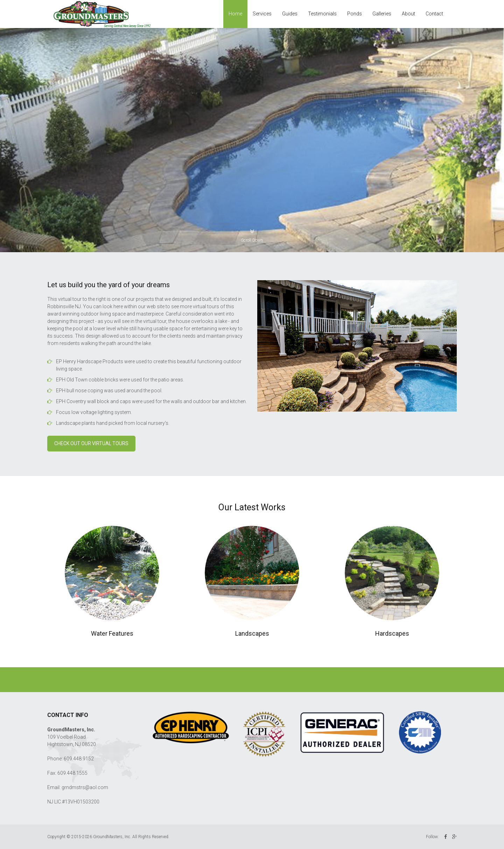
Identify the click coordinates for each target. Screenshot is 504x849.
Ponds (355, 14)
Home (235, 14)
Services (262, 14)
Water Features (112, 633)
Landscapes (252, 633)
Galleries (382, 14)
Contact (434, 14)
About (408, 14)
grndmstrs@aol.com (85, 787)
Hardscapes (392, 633)
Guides (290, 14)
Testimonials (322, 14)
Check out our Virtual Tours (91, 443)
